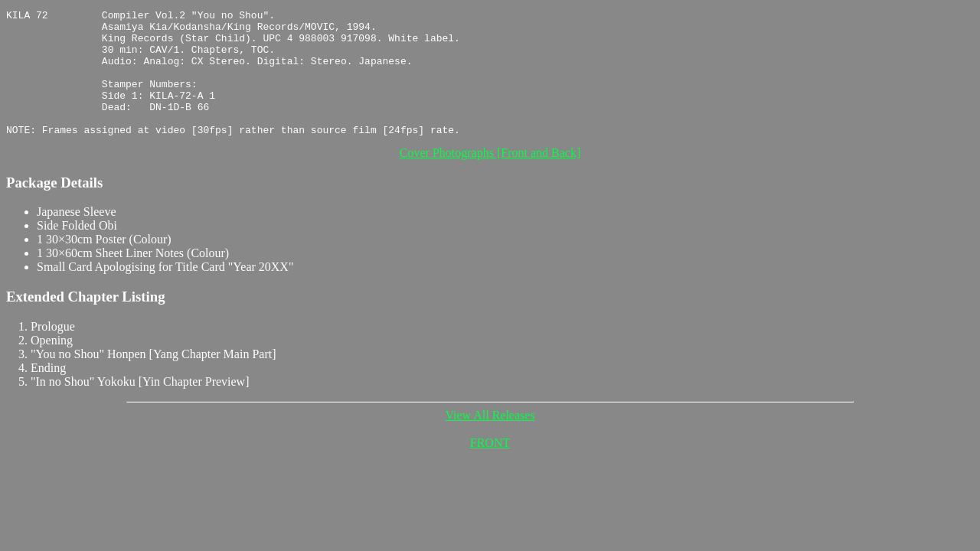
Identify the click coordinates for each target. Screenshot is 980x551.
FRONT (490, 468)
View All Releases (490, 440)
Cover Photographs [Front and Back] (490, 178)
